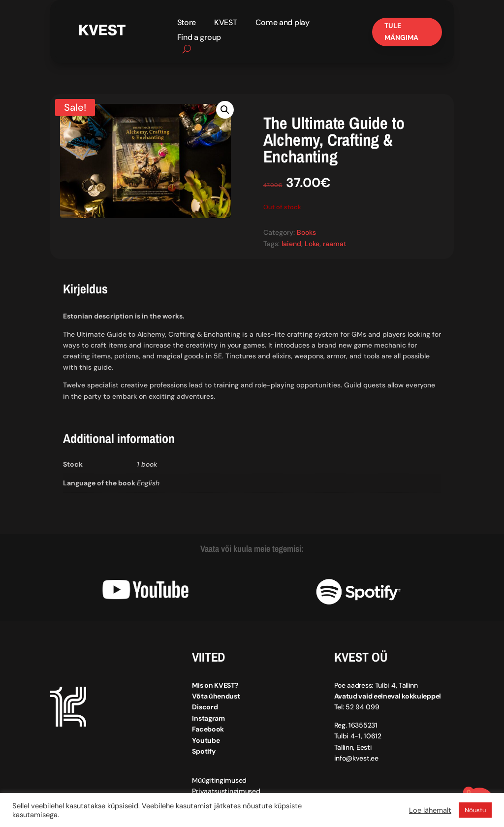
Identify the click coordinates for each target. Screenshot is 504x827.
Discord (205, 707)
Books (306, 232)
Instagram (208, 718)
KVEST (226, 23)
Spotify (204, 751)
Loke (312, 244)
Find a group (199, 38)
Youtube (206, 740)
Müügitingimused (219, 780)
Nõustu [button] (475, 810)
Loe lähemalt (430, 810)
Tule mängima (401, 32)
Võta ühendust (216, 696)
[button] (225, 110)
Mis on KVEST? (215, 685)
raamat (335, 244)
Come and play (283, 23)
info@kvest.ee (356, 758)
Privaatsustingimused (226, 791)
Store (187, 23)
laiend (291, 244)
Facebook (208, 729)
